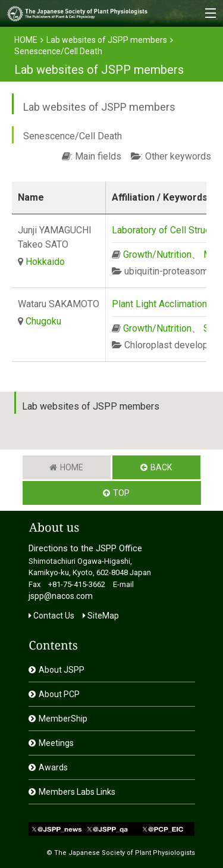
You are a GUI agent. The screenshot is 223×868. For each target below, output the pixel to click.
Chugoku (43, 321)
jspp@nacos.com (61, 596)
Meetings (56, 743)
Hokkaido (45, 262)
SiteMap (101, 616)
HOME (26, 40)
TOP (121, 493)
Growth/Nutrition (157, 255)
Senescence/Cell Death (58, 51)
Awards (53, 767)
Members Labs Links (77, 792)
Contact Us (51, 616)
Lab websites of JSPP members (107, 40)
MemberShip (63, 719)
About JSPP (62, 670)
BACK (161, 467)
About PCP (59, 694)
